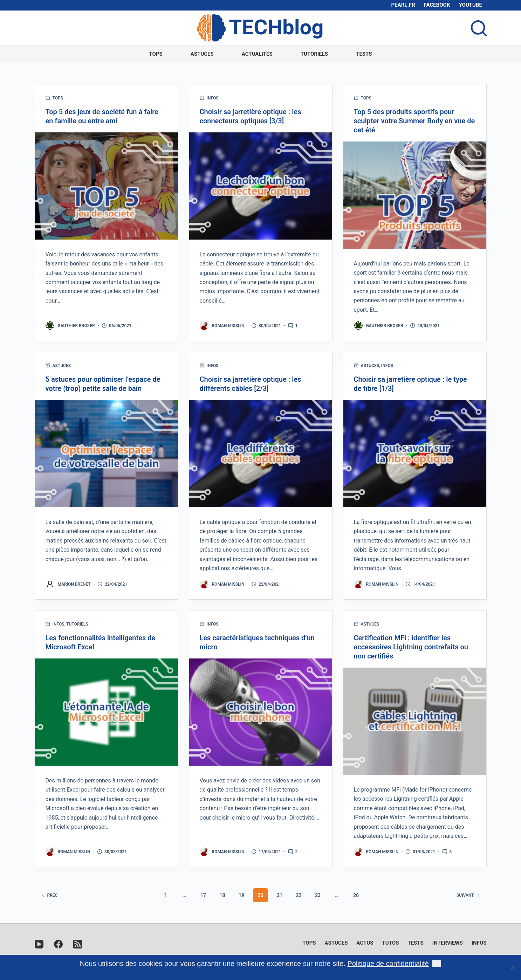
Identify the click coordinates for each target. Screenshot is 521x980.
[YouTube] (39, 944)
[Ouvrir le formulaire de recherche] (479, 28)
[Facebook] (58, 944)
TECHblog (276, 27)
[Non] (512, 967)
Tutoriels (314, 54)
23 (318, 895)
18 (222, 895)
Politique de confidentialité (388, 964)
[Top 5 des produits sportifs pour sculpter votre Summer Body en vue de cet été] (415, 195)
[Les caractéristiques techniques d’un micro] (261, 712)
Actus (365, 943)
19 (241, 895)
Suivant (468, 895)
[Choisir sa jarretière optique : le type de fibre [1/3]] (415, 454)
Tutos (391, 943)
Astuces (202, 54)
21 (280, 895)
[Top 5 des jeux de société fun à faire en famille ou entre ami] (107, 186)
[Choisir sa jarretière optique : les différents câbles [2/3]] (261, 454)
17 (203, 895)
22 (299, 895)
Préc (50, 895)
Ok (437, 964)
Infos (213, 98)
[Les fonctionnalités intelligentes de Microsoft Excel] (107, 712)
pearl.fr (403, 5)
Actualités (257, 54)
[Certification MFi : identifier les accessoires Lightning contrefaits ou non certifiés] (415, 721)
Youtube (471, 5)
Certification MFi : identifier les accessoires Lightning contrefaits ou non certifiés (411, 647)
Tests (364, 54)
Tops (156, 54)
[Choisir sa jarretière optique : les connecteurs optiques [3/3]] (261, 186)
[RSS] (78, 944)
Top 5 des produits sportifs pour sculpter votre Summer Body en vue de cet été (414, 121)
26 (356, 895)
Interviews (448, 943)
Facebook (437, 5)
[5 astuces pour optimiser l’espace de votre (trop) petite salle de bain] (107, 454)
